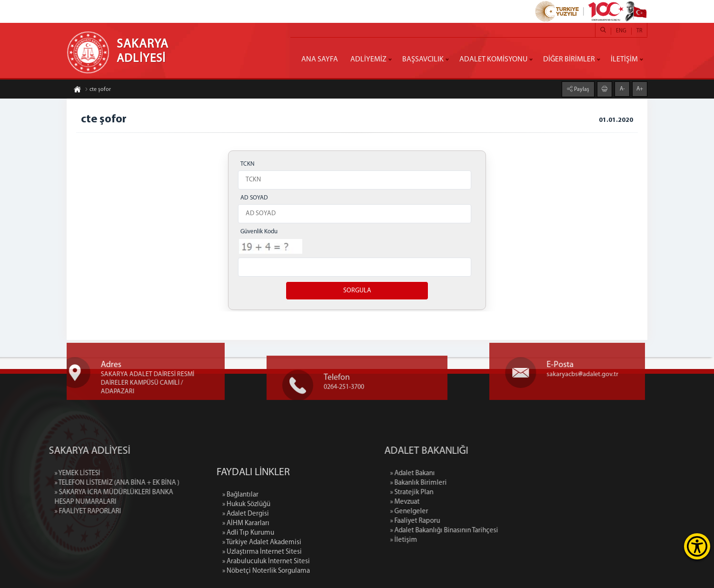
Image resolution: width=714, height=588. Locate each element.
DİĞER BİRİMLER (569, 60)
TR (639, 31)
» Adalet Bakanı (456, 473)
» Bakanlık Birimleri (462, 483)
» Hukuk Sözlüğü (246, 545)
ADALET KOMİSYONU (493, 60)
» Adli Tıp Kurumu (248, 574)
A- (622, 89)
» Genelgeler (453, 512)
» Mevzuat (448, 502)
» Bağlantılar (240, 536)
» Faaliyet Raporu (459, 521)
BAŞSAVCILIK (423, 60)
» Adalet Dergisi (246, 555)
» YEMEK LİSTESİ (34, 473)
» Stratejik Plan (455, 493)
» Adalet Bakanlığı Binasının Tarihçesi (488, 531)
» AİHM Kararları (246, 564)
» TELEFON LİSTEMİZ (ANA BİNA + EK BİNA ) (73, 483)
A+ (640, 89)
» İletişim (447, 540)
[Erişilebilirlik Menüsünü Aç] (697, 546)
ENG (621, 31)
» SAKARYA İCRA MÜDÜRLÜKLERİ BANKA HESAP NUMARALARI (70, 497)
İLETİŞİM (624, 60)
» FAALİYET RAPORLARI (44, 512)
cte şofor (98, 90)
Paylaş (581, 89)
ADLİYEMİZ (368, 60)
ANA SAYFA (320, 60)
